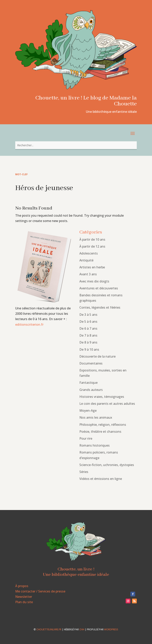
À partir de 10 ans (92, 239)
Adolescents (89, 253)
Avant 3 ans (88, 274)
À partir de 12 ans (92, 246)
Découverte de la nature (97, 356)
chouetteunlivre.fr (49, 629)
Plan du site (24, 602)
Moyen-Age (88, 411)
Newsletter (24, 597)
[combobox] (76, 145)
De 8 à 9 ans (88, 342)
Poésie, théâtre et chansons (100, 432)
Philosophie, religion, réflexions (103, 425)
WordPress (111, 629)
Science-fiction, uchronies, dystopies (107, 465)
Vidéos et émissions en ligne (101, 479)
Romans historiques (95, 445)
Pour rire (86, 438)
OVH (82, 629)
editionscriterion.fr (29, 324)
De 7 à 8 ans (88, 335)
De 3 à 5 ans (88, 315)
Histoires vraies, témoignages (102, 397)
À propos (22, 586)
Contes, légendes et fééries (100, 307)
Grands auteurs (91, 390)
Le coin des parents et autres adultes (107, 404)
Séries (84, 472)
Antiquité (86, 260)
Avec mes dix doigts (94, 281)
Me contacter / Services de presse (40, 591)
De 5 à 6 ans (88, 322)
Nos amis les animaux (96, 417)
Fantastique (88, 383)
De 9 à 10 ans (89, 349)
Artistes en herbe (92, 267)
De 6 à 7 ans (88, 328)
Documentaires (91, 363)
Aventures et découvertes (99, 288)
